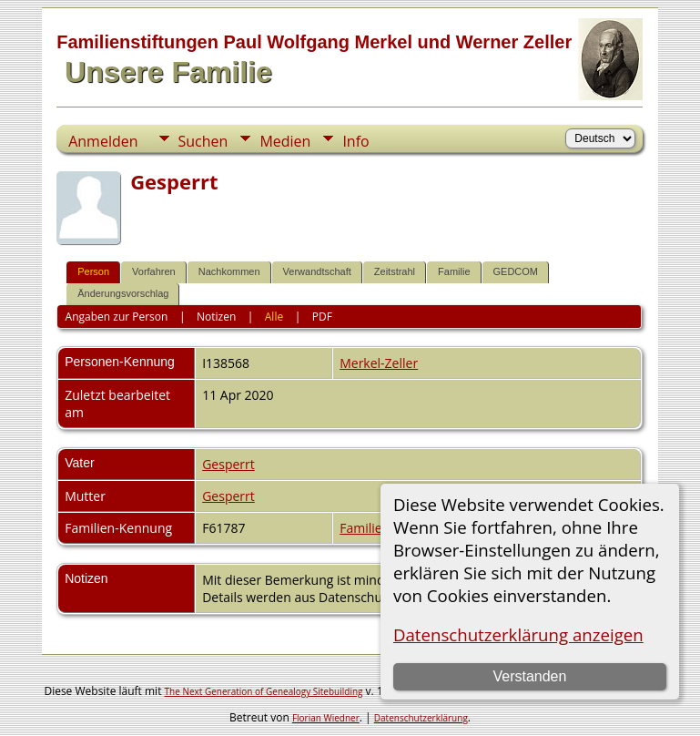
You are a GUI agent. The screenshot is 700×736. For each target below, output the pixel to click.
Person (93, 271)
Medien (285, 141)
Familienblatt (378, 528)
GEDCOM (516, 271)
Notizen (216, 317)
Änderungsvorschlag (123, 293)
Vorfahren (154, 271)
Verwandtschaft (317, 271)
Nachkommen (229, 271)
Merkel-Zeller (379, 363)
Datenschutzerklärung (421, 718)
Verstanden (529, 676)
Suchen (203, 141)
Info (355, 141)
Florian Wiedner (326, 718)
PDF (322, 317)
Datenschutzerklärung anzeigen (518, 634)
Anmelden (103, 141)
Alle (274, 317)
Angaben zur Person (117, 317)
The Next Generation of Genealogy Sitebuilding (264, 691)
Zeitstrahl (395, 271)
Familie (454, 271)
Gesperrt (228, 464)
